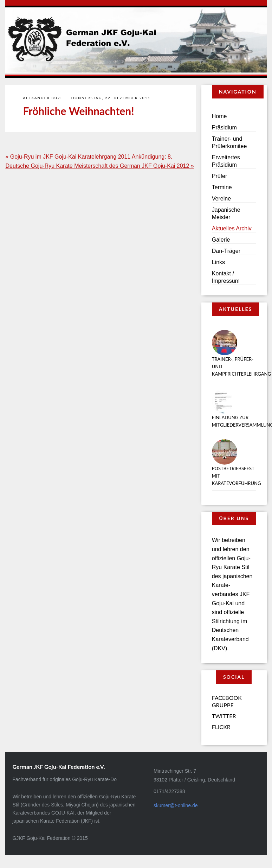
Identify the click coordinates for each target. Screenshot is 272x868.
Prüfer (220, 176)
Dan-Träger (226, 251)
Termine (222, 187)
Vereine (221, 199)
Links (218, 262)
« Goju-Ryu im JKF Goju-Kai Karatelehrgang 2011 (68, 157)
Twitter (224, 716)
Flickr (221, 727)
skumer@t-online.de (176, 805)
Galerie (221, 240)
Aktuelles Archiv (232, 228)
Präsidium (224, 127)
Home (219, 116)
